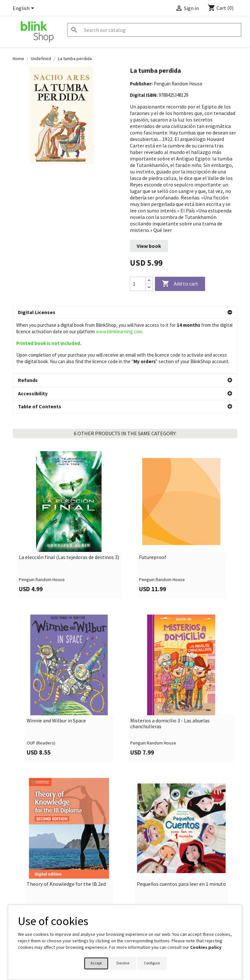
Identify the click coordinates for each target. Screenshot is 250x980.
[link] (69, 471)
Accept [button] (96, 963)
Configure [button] (152, 963)
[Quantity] (138, 284)
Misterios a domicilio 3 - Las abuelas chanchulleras (170, 669)
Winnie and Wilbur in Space (56, 666)
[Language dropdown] (25, 9)
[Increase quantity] (149, 280)
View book (149, 246)
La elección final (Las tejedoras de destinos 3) (69, 503)
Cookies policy (206, 947)
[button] (125, 312)
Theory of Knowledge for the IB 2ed (66, 830)
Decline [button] (123, 963)
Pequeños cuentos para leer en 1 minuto (181, 830)
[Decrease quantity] (149, 287)
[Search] (154, 30)
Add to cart (180, 284)
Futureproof (153, 503)
